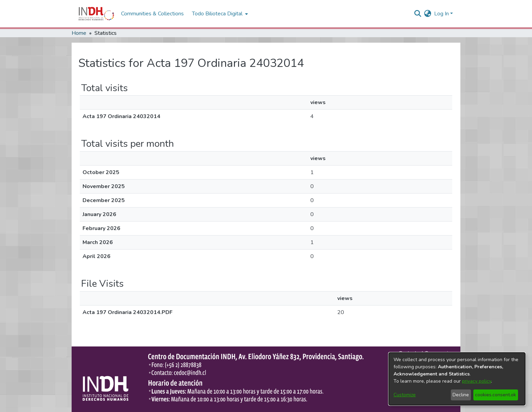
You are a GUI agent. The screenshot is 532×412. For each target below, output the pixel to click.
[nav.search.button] (418, 14)
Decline (461, 395)
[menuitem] (428, 14)
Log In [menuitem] (441, 14)
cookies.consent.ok (496, 395)
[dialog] (457, 379)
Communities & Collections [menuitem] (152, 14)
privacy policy (477, 381)
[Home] (96, 14)
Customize (405, 395)
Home (79, 33)
